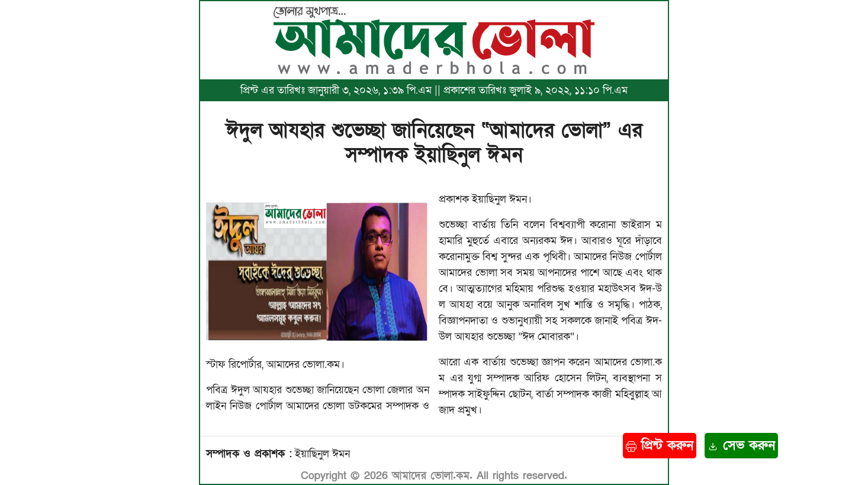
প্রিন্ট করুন (660, 446)
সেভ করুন (741, 446)
